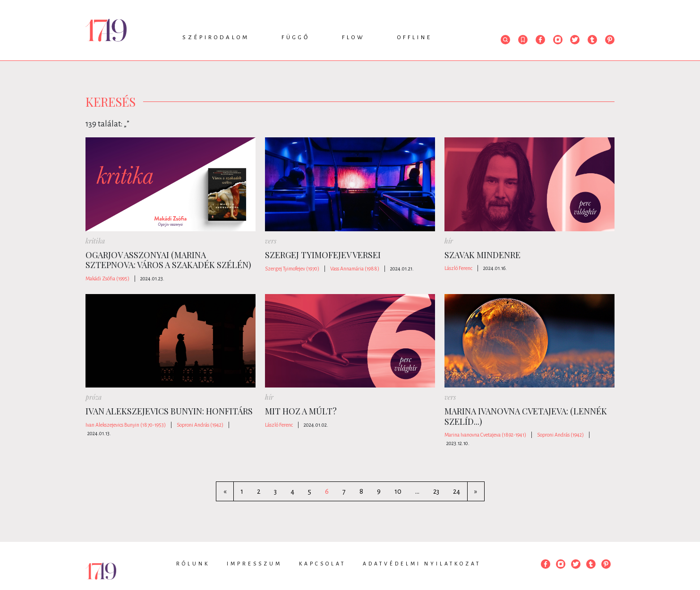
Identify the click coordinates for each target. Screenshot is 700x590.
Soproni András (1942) (200, 425)
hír (449, 241)
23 (436, 491)
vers (271, 241)
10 (398, 491)
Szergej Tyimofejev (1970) (292, 269)
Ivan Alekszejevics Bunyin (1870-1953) (126, 425)
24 (457, 491)
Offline (415, 38)
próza (94, 397)
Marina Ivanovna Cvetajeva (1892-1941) (485, 435)
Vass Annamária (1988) (355, 269)
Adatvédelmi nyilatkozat (422, 564)
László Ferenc (458, 268)
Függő (296, 38)
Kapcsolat (322, 564)
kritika (95, 241)
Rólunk (193, 564)
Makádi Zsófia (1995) (107, 278)
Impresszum (254, 564)
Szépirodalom (216, 38)
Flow (354, 38)
